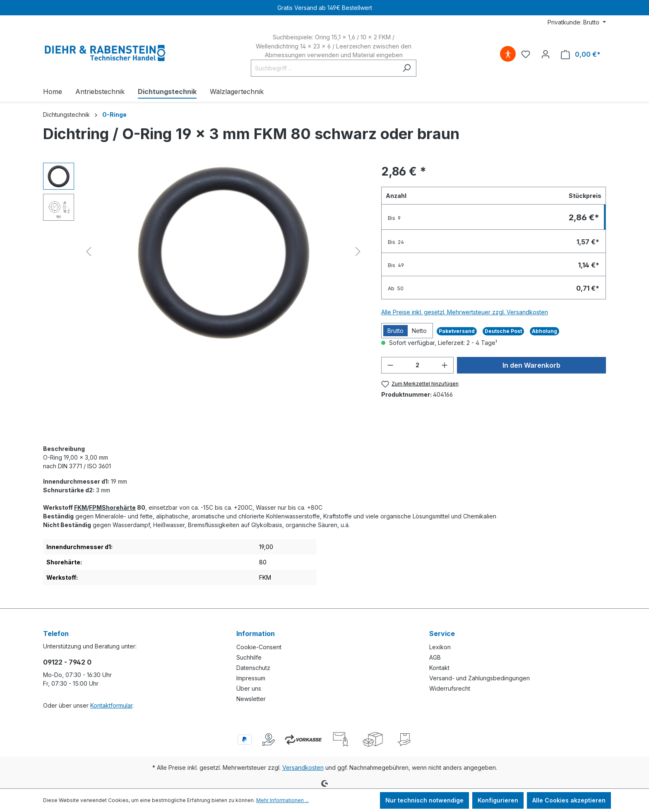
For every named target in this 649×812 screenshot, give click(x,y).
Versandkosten (303, 767)
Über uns (249, 688)
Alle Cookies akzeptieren (569, 800)
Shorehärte (119, 507)
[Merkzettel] (526, 54)
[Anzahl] (418, 365)
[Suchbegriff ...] (324, 68)
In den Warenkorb (531, 365)
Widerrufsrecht (450, 688)
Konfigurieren (498, 800)
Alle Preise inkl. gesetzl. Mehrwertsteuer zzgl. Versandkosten (465, 312)
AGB (435, 657)
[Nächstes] (358, 252)
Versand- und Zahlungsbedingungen (480, 678)
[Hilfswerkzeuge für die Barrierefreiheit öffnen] (508, 54)
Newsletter (251, 699)
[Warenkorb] (581, 54)
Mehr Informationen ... (282, 800)
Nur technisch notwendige (424, 800)
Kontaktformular (111, 705)
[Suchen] (407, 68)
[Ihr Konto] (546, 54)
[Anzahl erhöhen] (445, 365)
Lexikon (440, 647)
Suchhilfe (249, 657)
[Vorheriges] (89, 252)
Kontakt (439, 668)
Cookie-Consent (259, 647)
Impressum (251, 678)
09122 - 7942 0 (67, 662)
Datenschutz (253, 668)
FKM (81, 507)
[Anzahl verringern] (390, 365)
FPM (95, 507)
